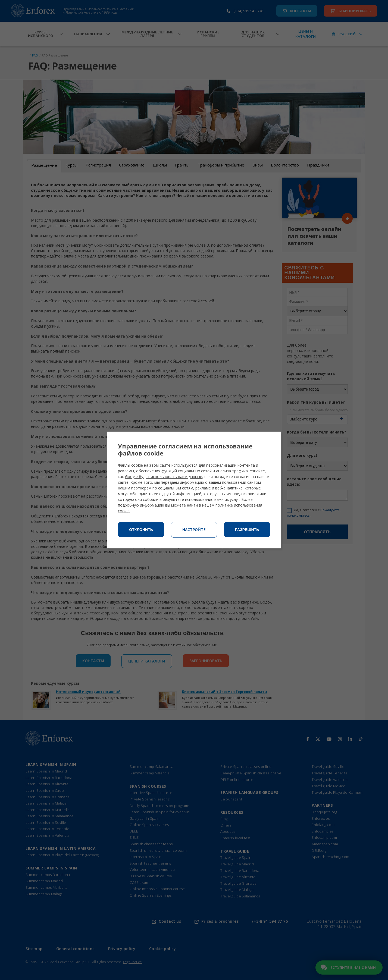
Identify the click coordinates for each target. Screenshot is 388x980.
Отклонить (141, 530)
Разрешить (247, 530)
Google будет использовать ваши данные (164, 477)
